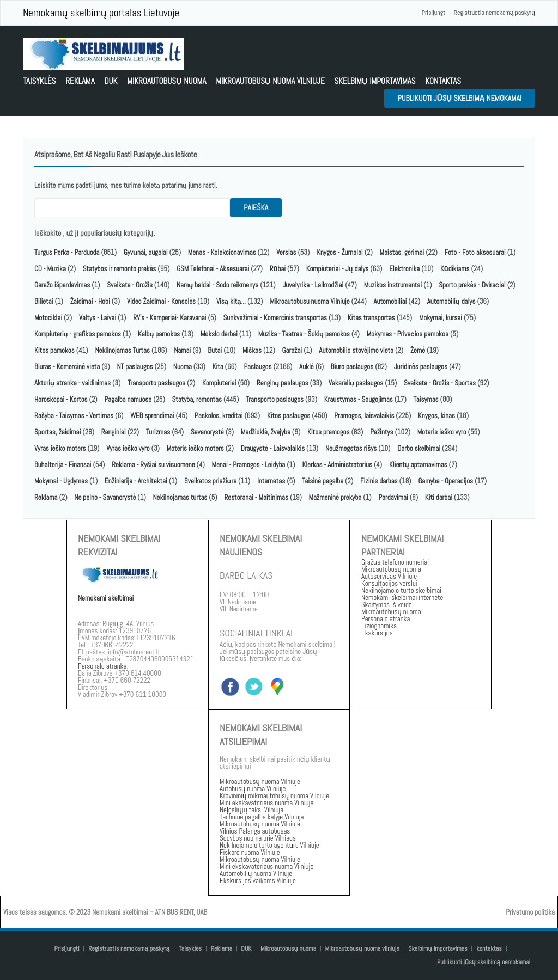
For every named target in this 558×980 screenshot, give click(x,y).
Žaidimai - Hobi (90, 301)
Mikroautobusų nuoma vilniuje (270, 81)
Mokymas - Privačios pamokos (408, 334)
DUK (111, 81)
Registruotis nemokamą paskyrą (495, 13)
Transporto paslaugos (157, 383)
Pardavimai (393, 497)
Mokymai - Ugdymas (61, 481)
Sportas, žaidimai (57, 432)
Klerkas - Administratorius (337, 465)
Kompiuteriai (219, 383)
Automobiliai (390, 301)
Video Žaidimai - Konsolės (161, 301)
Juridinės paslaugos (421, 367)
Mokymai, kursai (441, 318)
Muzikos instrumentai (393, 285)
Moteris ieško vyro (442, 432)
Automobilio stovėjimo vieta (356, 350)
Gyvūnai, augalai (146, 252)
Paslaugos (257, 367)
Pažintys (381, 432)
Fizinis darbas (379, 481)
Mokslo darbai (219, 334)
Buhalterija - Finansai (63, 465)
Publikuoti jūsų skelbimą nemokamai (460, 98)
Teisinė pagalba (323, 481)
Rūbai (278, 269)
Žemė (418, 350)
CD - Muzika (50, 269)
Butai (215, 350)
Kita (218, 367)
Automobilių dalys (451, 301)
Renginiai (114, 432)
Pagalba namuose (128, 399)
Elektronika (404, 269)
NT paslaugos (135, 367)
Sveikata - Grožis (130, 285)
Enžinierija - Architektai (136, 481)
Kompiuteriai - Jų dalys (338, 269)
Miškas (252, 350)
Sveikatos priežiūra (210, 481)
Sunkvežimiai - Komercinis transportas (275, 318)
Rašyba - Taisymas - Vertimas (74, 416)
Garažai (292, 350)
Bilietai (44, 301)
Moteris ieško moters (195, 448)
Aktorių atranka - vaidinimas (72, 383)
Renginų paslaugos (282, 383)
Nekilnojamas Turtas (122, 350)
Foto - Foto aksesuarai (475, 252)
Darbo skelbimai (419, 448)
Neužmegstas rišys (351, 448)
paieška (256, 207)
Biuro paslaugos (352, 367)
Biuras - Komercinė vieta (67, 367)
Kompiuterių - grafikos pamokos (78, 334)
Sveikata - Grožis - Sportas (440, 383)
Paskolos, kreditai (219, 416)
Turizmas (158, 432)
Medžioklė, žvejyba (266, 432)
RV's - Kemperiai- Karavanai (169, 318)
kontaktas (443, 81)
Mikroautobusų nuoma (166, 81)
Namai (182, 350)
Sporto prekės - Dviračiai (472, 285)
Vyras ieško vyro (128, 448)
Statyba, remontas (197, 399)
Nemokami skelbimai (106, 598)
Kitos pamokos (54, 350)
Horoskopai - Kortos (61, 399)
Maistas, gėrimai (402, 252)
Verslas (286, 252)
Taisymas (426, 399)
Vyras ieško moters (60, 448)
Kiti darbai (439, 497)
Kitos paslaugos (289, 416)
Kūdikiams (455, 269)
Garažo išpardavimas (62, 285)
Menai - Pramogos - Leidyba (249, 465)
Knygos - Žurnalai (340, 252)
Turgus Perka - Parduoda (67, 252)
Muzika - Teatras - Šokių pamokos (304, 334)
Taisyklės (39, 81)
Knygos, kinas (437, 416)
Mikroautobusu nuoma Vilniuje (310, 301)
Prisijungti (434, 13)
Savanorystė (207, 432)
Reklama (80, 81)
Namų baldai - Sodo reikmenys (217, 285)
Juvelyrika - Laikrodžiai (313, 285)
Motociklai (48, 318)
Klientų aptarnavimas (418, 465)
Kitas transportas (371, 318)
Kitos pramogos (328, 432)
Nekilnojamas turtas (180, 497)
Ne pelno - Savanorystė (105, 497)
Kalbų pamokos (160, 334)
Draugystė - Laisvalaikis (273, 448)
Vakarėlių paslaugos (356, 383)
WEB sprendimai (152, 416)
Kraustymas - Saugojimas (359, 399)
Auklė (307, 367)
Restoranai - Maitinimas (256, 497)
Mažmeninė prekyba (335, 497)
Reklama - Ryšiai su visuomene (153, 465)
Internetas (271, 481)
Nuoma (183, 367)
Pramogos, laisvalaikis (364, 416)
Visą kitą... (232, 301)
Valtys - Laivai (98, 318)
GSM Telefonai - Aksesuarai (213, 269)
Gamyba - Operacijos (445, 481)
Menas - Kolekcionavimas (222, 252)
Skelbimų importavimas (375, 81)
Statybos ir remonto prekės (120, 269)
